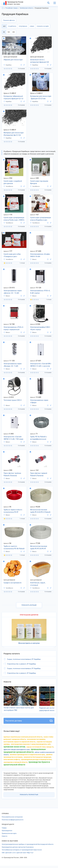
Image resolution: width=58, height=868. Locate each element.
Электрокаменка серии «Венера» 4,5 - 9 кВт (13, 365)
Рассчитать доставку (29, 723)
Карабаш (8, 65)
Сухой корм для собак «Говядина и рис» (12, 255)
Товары (4, 830)
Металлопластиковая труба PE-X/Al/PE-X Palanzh (40, 511)
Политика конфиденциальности (13, 822)
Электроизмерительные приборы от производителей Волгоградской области (28, 847)
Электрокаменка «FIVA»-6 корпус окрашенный (13, 328)
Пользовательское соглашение (12, 819)
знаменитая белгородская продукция (37, 759)
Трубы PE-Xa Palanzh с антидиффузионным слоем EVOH (39, 438)
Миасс (33, 259)
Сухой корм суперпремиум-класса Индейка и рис (41, 219)
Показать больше (29, 605)
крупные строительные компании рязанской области (23, 739)
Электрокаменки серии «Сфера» (39, 401)
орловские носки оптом (14, 749)
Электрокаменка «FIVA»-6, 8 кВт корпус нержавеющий (40, 292)
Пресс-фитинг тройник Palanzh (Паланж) (12, 474)
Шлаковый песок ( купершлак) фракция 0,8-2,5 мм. (40, 61)
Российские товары (12, 8)
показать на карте (43, 26)
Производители (7, 833)
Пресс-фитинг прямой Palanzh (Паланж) (39, 474)
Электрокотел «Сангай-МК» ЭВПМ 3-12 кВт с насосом (41, 365)
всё (4, 26)
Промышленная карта (9, 836)
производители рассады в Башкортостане (36, 762)
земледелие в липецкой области (15, 764)
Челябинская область (26, 8)
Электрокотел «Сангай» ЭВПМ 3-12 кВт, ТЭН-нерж (13, 438)
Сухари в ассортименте (13, 583)
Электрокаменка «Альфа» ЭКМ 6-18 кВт (40, 255)
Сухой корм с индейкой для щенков (13, 182)
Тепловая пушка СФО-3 (13, 400)
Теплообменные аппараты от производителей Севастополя (22, 852)
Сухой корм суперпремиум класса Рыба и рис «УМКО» (14, 219)
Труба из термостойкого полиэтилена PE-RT (13, 511)
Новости (5, 838)
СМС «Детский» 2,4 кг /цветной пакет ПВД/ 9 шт (18, 855)
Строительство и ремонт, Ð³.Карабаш (21, 664)
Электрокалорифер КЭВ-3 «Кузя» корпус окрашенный (40, 329)
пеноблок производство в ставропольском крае (27, 757)
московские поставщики (36, 742)
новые (32, 26)
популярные (23, 26)
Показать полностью (29, 797)
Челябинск (8, 186)
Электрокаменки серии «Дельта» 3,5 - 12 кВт (13, 292)
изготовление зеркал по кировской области (19, 744)
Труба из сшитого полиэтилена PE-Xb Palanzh (14, 547)
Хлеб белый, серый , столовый (38, 584)
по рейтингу (12, 26)
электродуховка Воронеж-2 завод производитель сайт (31, 746)
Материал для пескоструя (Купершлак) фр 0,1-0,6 (14, 134)
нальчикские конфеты (12, 762)
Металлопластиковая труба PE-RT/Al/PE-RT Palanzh (39, 548)
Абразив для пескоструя (13, 60)
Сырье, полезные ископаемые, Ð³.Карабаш (24, 659)
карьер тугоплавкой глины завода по (40, 749)
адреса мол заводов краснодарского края (17, 752)
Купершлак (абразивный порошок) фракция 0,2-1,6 (13, 97)
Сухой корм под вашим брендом (39, 182)
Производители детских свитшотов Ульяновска (18, 849)
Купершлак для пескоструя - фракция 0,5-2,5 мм (41, 97)
